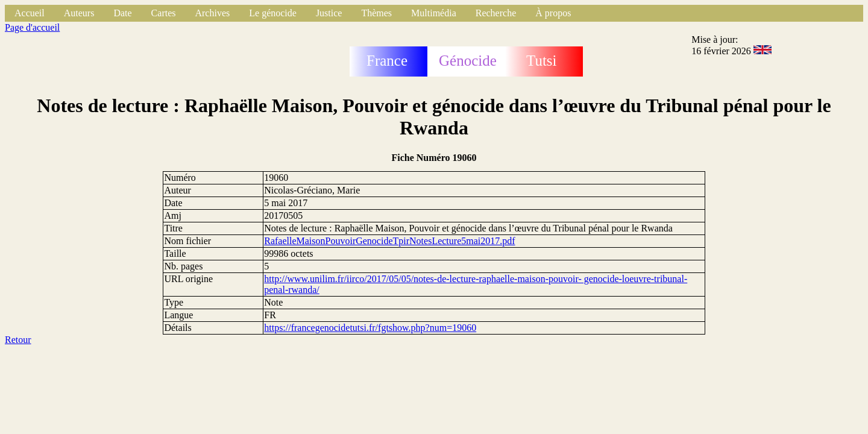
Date (122, 13)
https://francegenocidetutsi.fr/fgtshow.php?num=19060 (370, 328)
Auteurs (79, 13)
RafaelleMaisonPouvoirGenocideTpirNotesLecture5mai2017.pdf (389, 241)
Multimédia (434, 13)
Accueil (30, 13)
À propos (553, 13)
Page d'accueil (32, 27)
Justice (329, 13)
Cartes (164, 13)
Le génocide (273, 13)
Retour (18, 340)
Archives (212, 13)
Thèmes (376, 13)
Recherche (496, 13)
